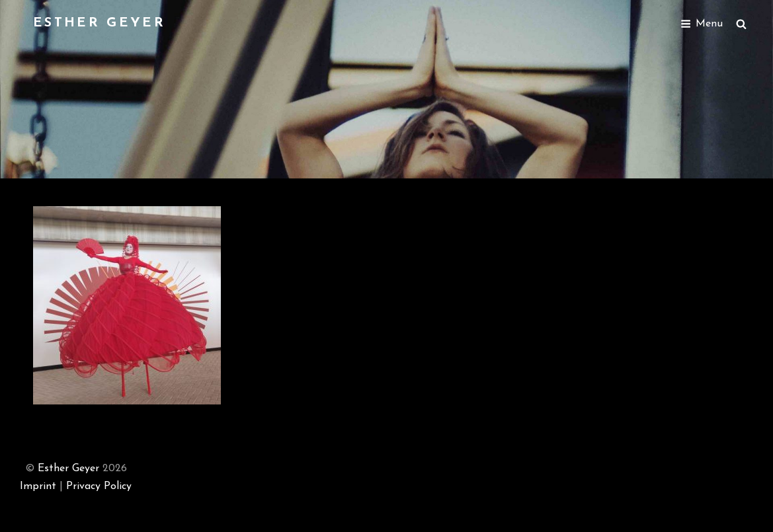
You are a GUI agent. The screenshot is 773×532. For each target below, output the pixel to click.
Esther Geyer (99, 23)
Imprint (38, 486)
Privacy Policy (99, 486)
